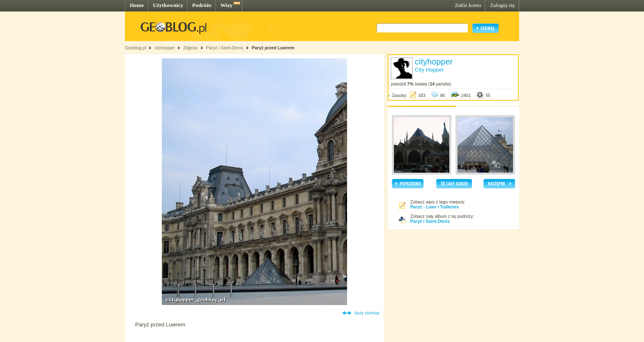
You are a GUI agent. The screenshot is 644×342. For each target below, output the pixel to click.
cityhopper (164, 48)
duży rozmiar (367, 313)
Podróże (202, 5)
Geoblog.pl (136, 48)
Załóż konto (468, 5)
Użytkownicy (168, 5)
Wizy (227, 5)
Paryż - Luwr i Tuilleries (435, 207)
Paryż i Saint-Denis (225, 48)
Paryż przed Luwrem (273, 48)
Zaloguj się (502, 5)
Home (137, 5)
